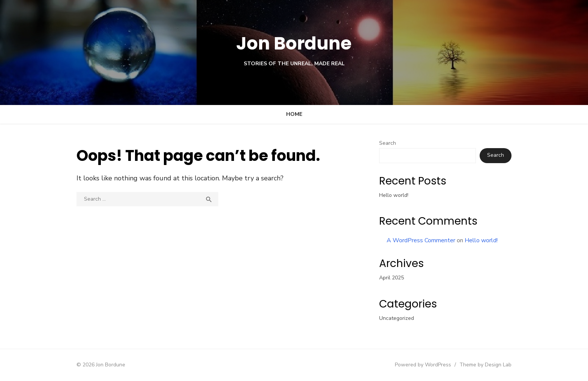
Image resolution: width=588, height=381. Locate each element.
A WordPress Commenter (421, 240)
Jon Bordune (294, 43)
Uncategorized (397, 318)
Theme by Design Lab (485, 365)
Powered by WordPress (423, 365)
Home (294, 114)
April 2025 (391, 278)
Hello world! (394, 195)
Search (388, 143)
